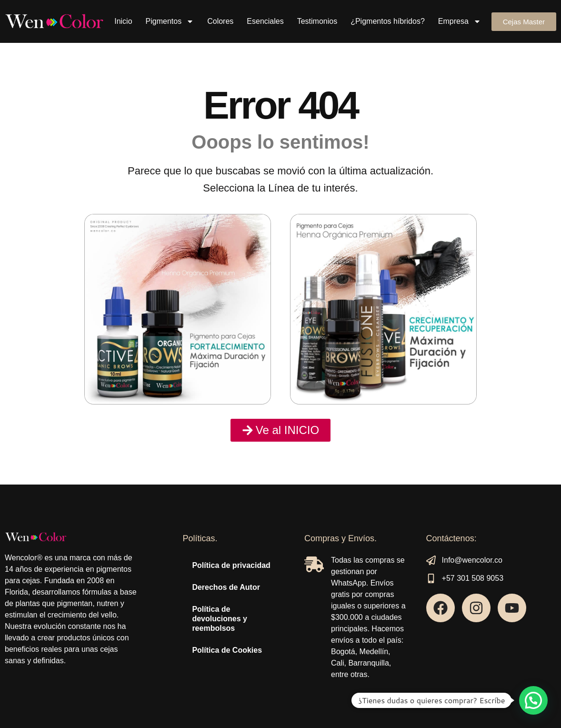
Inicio (123, 21)
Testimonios (317, 21)
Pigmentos (170, 21)
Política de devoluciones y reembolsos (220, 619)
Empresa (460, 21)
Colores (220, 21)
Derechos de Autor (226, 587)
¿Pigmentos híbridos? (388, 21)
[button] (533, 700)
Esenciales (265, 21)
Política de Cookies (227, 650)
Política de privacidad (231, 565)
